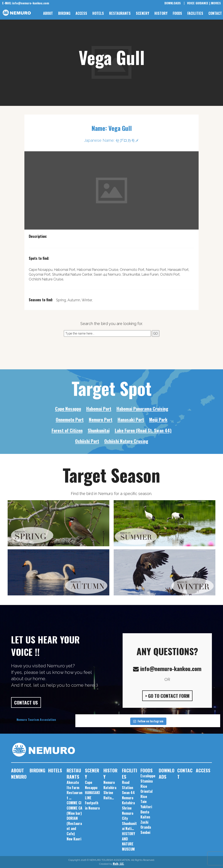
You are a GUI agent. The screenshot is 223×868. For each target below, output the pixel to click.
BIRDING (64, 13)
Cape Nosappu (68, 409)
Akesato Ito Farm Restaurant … (74, 790)
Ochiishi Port (87, 441)
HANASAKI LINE (92, 795)
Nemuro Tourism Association (36, 719)
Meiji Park (158, 419)
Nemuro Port (101, 419)
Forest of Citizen (67, 430)
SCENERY (143, 13)
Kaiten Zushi (145, 820)
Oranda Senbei (146, 830)
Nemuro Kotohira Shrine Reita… (110, 790)
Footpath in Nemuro (92, 805)
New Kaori (74, 839)
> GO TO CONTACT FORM (167, 696)
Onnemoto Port (70, 419)
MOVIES (216, 3)
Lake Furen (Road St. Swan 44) (143, 430)
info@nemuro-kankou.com (26, 3)
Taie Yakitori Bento (146, 807)
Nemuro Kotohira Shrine (128, 803)
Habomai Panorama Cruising (142, 409)
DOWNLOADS (173, 3)
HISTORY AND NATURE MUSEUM (128, 841)
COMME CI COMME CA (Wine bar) (74, 808)
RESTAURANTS (120, 13)
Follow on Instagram (148, 721)
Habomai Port (99, 409)
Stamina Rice (147, 784)
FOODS (177, 13)
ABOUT (48, 13)
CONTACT (215, 13)
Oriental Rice (146, 794)
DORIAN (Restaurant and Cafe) (74, 826)
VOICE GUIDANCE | (199, 3)
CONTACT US (26, 702)
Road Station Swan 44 (128, 787)
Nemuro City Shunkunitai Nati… (129, 821)
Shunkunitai (99, 430)
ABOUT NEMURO (19, 774)
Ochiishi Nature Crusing (126, 441)
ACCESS (81, 13)
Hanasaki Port (131, 419)
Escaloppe (148, 776)
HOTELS (98, 13)
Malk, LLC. (118, 864)
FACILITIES (195, 13)
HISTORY (161, 13)
